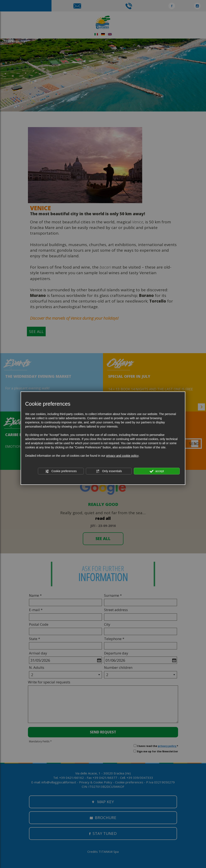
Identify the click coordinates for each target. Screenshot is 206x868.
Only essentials (109, 471)
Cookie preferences (61, 471)
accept (157, 471)
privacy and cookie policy (122, 456)
